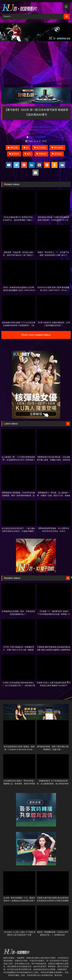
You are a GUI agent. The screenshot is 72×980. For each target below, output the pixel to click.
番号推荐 (14, 154)
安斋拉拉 (41, 154)
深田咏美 (57, 154)
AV (26, 148)
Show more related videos (36, 335)
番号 (28, 154)
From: (31, 137)
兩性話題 (13, 148)
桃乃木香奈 (40, 148)
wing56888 (40, 137)
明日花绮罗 (57, 148)
